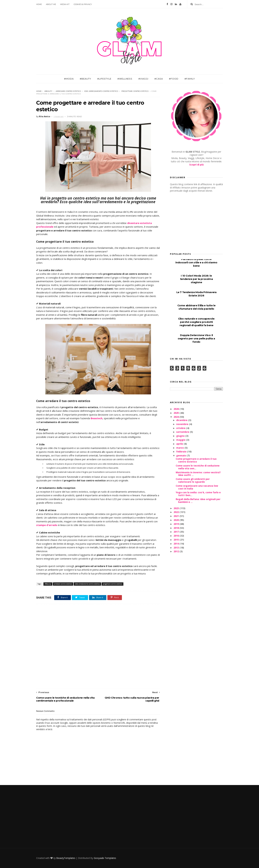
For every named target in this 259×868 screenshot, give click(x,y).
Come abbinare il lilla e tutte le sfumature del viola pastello (196, 307)
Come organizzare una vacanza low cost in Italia (197, 487)
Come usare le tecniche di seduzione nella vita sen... (198, 467)
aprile (180, 444)
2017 (177, 532)
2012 (177, 551)
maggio (181, 440)
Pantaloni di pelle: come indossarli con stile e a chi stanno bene (196, 262)
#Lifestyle (104, 79)
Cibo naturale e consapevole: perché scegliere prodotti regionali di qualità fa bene (196, 322)
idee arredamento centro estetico (101, 91)
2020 (177, 520)
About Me (51, 4)
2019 (177, 524)
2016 (177, 536)
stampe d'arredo (47, 525)
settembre (183, 432)
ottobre (181, 428)
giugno (181, 436)
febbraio (182, 452)
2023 (177, 508)
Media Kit (65, 4)
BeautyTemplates (66, 858)
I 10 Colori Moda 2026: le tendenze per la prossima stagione (196, 279)
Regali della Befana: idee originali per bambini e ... (198, 501)
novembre (183, 424)
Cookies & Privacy (83, 4)
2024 (177, 417)
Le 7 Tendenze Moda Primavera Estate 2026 (196, 294)
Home (39, 4)
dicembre (182, 420)
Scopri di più (196, 165)
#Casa (159, 79)
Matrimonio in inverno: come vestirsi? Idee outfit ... (198, 474)
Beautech (97, 418)
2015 (177, 540)
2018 (177, 528)
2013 (177, 548)
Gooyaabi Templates (105, 858)
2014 (177, 544)
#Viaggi (143, 79)
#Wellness (125, 79)
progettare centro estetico (135, 91)
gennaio (181, 455)
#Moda (69, 79)
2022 (177, 512)
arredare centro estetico (68, 91)
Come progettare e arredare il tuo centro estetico (196, 460)
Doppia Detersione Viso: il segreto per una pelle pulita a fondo (196, 338)
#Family (190, 79)
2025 (177, 413)
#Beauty (85, 79)
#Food (174, 79)
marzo (180, 448)
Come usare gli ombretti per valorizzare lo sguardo (193, 480)
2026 (177, 409)
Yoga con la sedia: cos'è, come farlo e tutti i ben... (198, 494)
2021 (177, 516)
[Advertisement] (98, 646)
